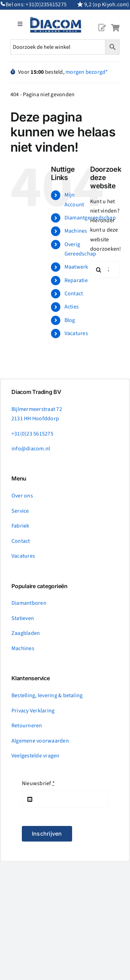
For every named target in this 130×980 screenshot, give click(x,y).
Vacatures (76, 333)
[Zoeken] (99, 270)
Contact (74, 294)
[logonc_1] (56, 20)
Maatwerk (76, 267)
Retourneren (27, 726)
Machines (76, 231)
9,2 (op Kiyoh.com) (107, 5)
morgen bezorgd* (87, 72)
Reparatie (76, 280)
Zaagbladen (26, 633)
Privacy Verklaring (33, 711)
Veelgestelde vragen (36, 756)
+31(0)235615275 (46, 5)
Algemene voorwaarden (40, 741)
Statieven (23, 618)
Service (20, 511)
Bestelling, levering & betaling (47, 695)
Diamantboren (29, 603)
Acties (72, 307)
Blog (70, 320)
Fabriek (20, 526)
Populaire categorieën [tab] (40, 586)
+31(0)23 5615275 (32, 434)
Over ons (22, 496)
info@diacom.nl (31, 449)
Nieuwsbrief (38, 783)
